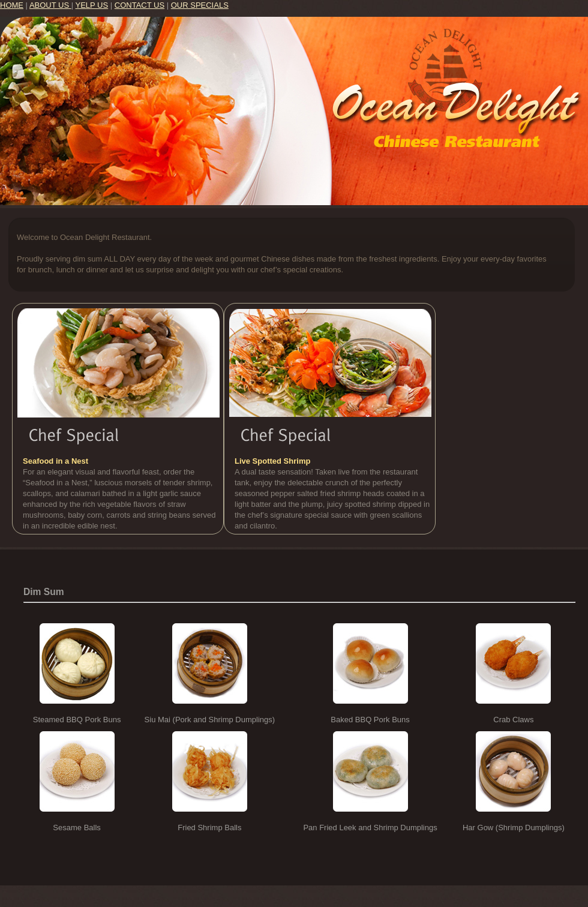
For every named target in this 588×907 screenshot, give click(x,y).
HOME (12, 5)
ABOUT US (50, 5)
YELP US (92, 5)
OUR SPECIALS (200, 5)
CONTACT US (139, 5)
